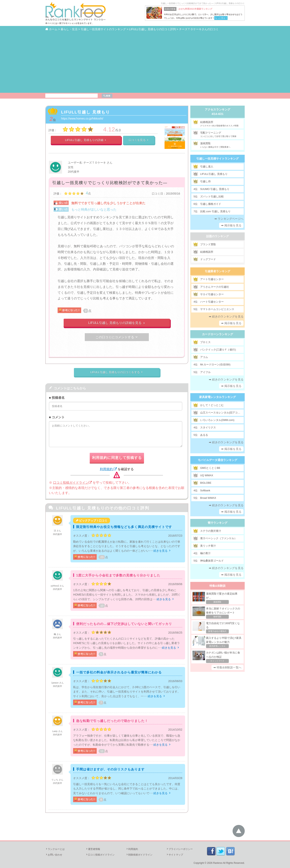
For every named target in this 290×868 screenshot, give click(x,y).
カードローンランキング (217, 334)
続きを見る (162, 551)
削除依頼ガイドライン (139, 855)
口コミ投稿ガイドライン (72, 483)
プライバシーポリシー (179, 849)
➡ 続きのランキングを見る (226, 316)
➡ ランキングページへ (229, 219)
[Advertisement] (145, 62)
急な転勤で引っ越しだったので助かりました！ (112, 721)
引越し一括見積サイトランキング (217, 159)
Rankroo (218, 863)
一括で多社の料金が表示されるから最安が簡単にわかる (119, 672)
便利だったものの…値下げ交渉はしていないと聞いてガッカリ (124, 624)
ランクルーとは (55, 849)
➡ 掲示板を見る (231, 225)
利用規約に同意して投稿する (117, 458)
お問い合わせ (54, 855)
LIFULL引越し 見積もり (85, 112)
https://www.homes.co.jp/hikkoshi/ (82, 119)
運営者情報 (93, 849)
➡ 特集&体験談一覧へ (227, 667)
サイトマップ (175, 855)
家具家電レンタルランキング (217, 397)
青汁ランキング (217, 523)
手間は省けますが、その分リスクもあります (110, 769)
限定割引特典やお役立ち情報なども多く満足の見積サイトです (124, 527)
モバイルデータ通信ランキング (217, 460)
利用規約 (108, 469)
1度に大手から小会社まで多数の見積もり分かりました (118, 575)
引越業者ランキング (217, 271)
